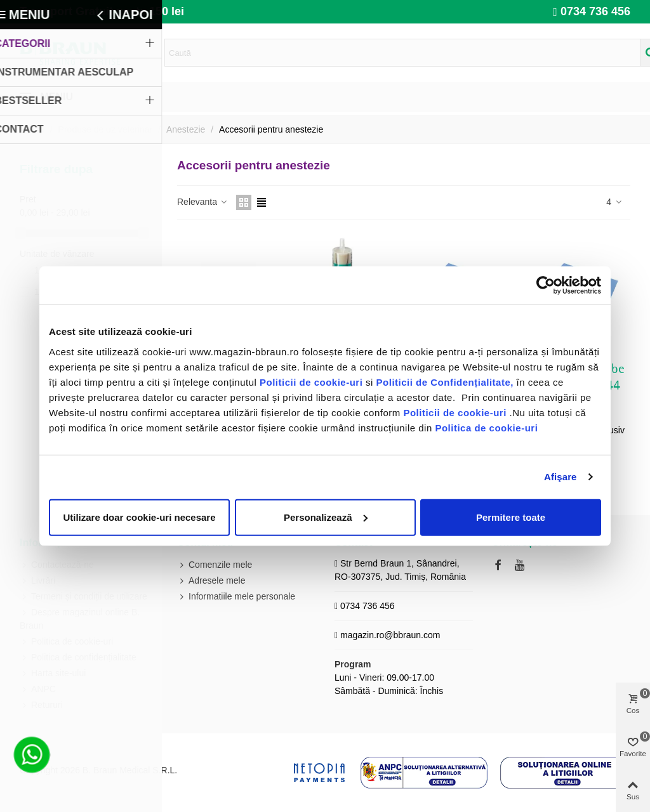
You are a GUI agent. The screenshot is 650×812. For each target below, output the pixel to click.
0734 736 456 (595, 11)
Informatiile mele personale (236, 597)
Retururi (41, 705)
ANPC (38, 689)
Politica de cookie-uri (486, 427)
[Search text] (402, 53)
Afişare (560, 477)
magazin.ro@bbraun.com (390, 635)
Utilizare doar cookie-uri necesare (139, 517)
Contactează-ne (57, 565)
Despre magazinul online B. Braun (80, 618)
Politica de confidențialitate (78, 658)
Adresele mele (211, 581)
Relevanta (203, 202)
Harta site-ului (53, 673)
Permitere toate (511, 517)
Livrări (37, 581)
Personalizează (326, 517)
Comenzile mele (215, 565)
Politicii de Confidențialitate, (443, 382)
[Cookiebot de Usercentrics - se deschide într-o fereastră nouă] (546, 285)
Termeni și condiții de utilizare (83, 597)
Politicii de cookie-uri (313, 382)
